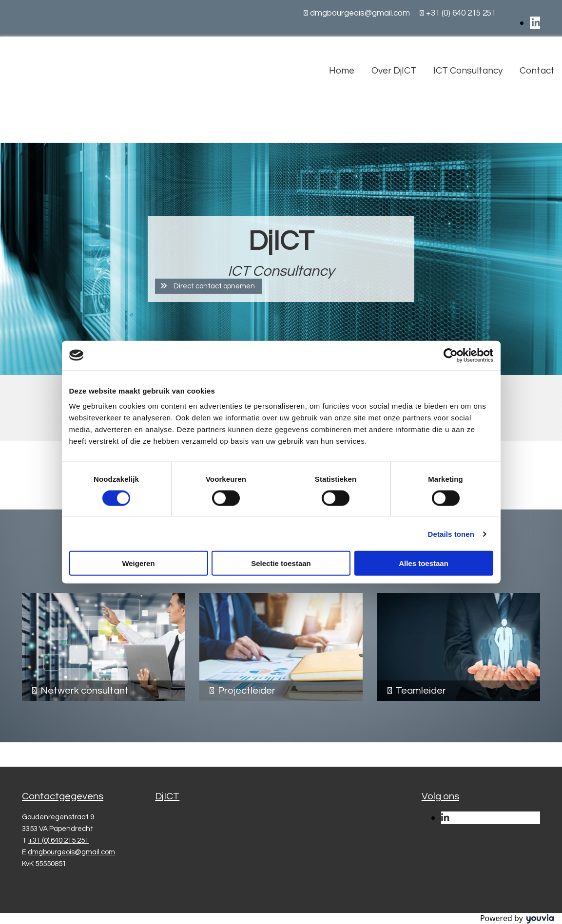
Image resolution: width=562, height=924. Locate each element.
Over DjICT (394, 71)
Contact (537, 71)
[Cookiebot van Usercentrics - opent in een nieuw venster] (451, 355)
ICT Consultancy (468, 71)
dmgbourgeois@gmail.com (360, 13)
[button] (209, 286)
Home (342, 71)
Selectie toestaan (281, 563)
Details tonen (451, 534)
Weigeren (138, 563)
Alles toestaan (424, 563)
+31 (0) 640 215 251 (461, 13)
